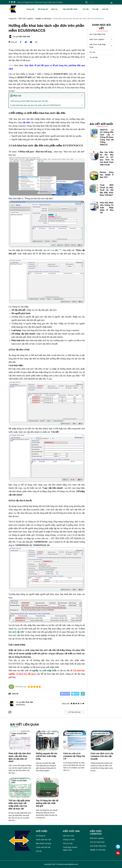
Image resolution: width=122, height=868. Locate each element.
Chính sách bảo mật (43, 840)
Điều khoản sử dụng (43, 843)
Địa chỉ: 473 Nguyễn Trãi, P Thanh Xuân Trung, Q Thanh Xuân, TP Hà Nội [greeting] (40, 2)
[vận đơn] (26, 122)
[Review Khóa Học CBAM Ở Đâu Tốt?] (94, 176)
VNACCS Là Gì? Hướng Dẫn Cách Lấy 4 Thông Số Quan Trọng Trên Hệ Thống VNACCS (107, 137)
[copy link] (36, 42)
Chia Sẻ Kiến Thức (71, 9)
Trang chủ (30, 9)
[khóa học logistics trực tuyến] (21, 257)
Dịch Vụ (55, 9)
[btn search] (111, 3)
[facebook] (9, 2)
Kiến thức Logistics (97, 838)
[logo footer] (21, 841)
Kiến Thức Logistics (97, 39)
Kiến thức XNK (68, 836)
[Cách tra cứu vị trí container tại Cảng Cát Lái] (75, 740)
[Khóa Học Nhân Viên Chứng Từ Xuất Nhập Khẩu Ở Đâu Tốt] (94, 206)
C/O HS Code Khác (97, 842)
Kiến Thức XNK (24, 37)
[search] (98, 2)
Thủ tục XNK (68, 843)
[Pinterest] (79, 704)
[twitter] (12, 2)
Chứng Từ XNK (69, 840)
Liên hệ (105, 9)
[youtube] (14, 2)
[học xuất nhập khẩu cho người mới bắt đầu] (66, 133)
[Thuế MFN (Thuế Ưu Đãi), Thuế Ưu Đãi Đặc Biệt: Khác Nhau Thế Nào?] (94, 188)
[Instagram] (81, 704)
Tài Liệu (95, 9)
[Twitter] (76, 704)
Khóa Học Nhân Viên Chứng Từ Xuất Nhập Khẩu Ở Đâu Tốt (107, 208)
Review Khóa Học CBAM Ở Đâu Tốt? (107, 175)
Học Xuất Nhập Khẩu (97, 34)
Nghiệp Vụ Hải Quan (98, 850)
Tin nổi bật (93, 57)
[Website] (74, 704)
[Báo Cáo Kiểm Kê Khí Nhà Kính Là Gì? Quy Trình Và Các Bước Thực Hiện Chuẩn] (94, 156)
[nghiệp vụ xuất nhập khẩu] (44, 670)
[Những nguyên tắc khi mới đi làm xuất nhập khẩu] (47, 740)
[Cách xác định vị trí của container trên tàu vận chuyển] (102, 740)
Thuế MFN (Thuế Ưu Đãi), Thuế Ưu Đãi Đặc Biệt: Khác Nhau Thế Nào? (107, 190)
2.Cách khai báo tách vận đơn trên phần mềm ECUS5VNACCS (35, 105)
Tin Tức (86, 9)
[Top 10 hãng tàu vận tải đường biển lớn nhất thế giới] (47, 787)
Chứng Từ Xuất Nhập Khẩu (19, 735)
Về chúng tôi (43, 9)
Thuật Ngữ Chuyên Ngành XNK (70, 849)
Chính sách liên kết (43, 847)
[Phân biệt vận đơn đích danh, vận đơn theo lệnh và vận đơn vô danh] (20, 740)
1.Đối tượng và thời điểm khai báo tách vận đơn (29, 101)
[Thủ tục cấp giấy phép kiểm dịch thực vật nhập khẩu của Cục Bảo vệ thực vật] (20, 787)
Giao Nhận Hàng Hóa (74, 734)
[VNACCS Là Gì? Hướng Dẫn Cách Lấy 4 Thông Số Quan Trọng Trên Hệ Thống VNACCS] (94, 133)
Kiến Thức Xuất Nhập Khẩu (98, 46)
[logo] (13, 12)
